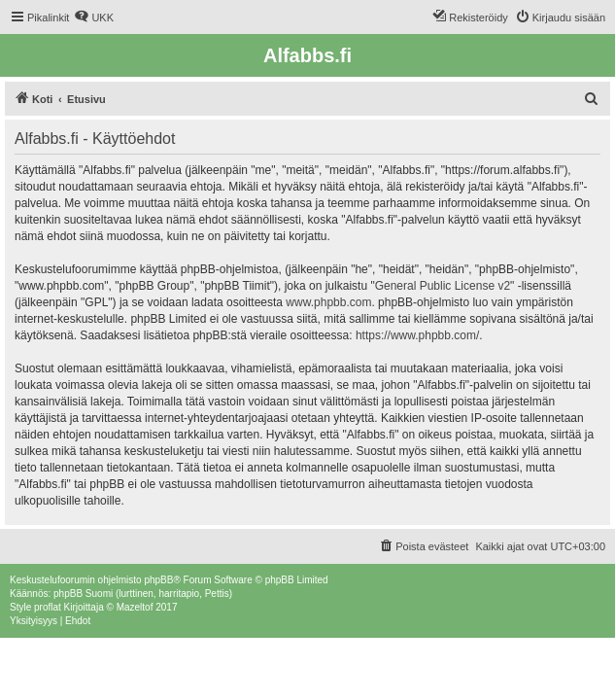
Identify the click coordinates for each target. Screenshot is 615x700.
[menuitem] (94, 17)
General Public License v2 (443, 286)
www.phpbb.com (328, 302)
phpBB (158, 580)
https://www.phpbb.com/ (417, 335)
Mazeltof (135, 607)
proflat (48, 607)
